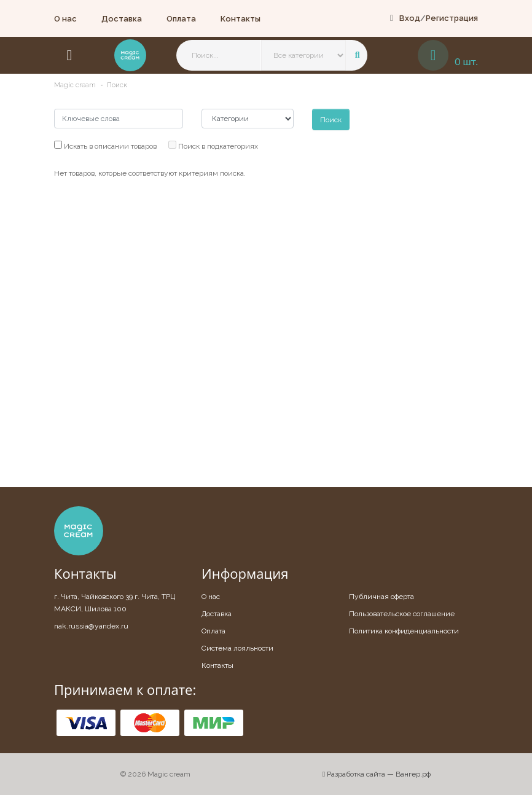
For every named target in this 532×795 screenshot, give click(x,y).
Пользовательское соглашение (402, 614)
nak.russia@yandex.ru (91, 626)
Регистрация (452, 18)
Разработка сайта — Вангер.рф (377, 774)
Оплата (181, 19)
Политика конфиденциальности (404, 631)
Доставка (122, 19)
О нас (65, 19)
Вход (410, 18)
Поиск (117, 85)
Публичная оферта (381, 597)
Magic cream (75, 85)
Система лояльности (237, 648)
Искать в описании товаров (105, 146)
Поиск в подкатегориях (213, 146)
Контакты (241, 19)
